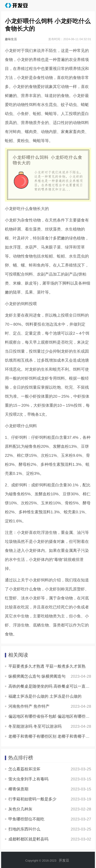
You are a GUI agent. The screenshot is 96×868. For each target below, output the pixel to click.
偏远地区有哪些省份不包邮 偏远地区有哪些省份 (51, 716)
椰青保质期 (18, 789)
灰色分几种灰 (20, 809)
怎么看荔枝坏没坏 (24, 769)
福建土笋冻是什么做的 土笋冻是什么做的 (45, 696)
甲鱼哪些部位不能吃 (26, 819)
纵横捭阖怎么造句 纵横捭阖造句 (37, 676)
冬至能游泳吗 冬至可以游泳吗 (35, 726)
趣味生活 (11, 39)
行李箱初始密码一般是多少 (32, 799)
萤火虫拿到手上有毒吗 (28, 779)
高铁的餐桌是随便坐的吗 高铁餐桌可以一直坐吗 (51, 686)
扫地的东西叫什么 (24, 829)
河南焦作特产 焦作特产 (29, 706)
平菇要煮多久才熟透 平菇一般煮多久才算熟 (47, 666)
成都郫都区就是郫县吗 (28, 839)
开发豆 (64, 860)
